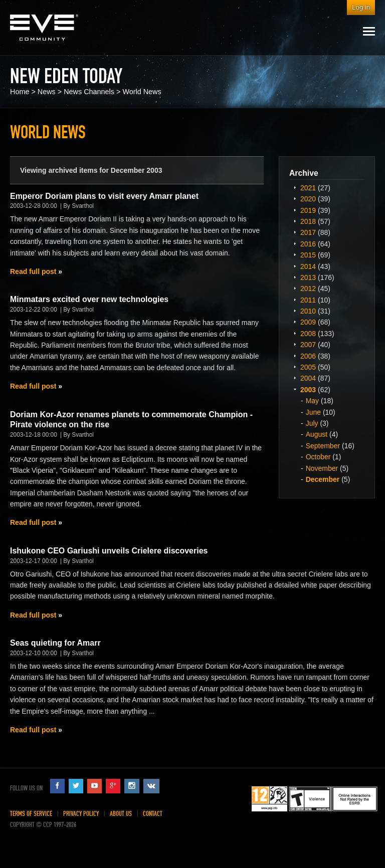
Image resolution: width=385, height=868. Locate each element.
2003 (308, 390)
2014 (308, 266)
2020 (308, 199)
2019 (308, 210)
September (323, 446)
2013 (308, 277)
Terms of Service (31, 814)
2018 (308, 221)
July (312, 423)
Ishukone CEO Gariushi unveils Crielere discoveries (109, 551)
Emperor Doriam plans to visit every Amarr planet (104, 196)
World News (142, 92)
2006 (308, 356)
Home (20, 92)
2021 (308, 188)
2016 (308, 244)
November (322, 468)
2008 (308, 334)
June (313, 412)
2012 (308, 288)
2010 (308, 311)
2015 (308, 255)
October (318, 457)
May (312, 401)
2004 (308, 378)
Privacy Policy (81, 814)
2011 (308, 300)
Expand (295, 187)
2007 (308, 345)
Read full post (33, 271)
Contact (153, 814)
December (323, 479)
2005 (308, 367)
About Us (121, 814)
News (47, 92)
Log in (361, 7)
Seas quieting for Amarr (55, 643)
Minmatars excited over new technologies (89, 299)
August (317, 434)
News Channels (89, 92)
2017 (308, 232)
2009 (308, 322)
